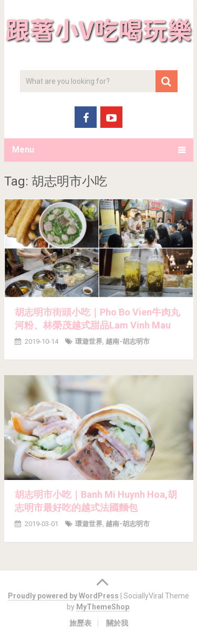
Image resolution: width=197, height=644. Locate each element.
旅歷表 (80, 623)
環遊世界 (89, 341)
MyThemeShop (103, 607)
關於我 (117, 623)
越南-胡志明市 (128, 341)
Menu (23, 150)
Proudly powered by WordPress (63, 596)
